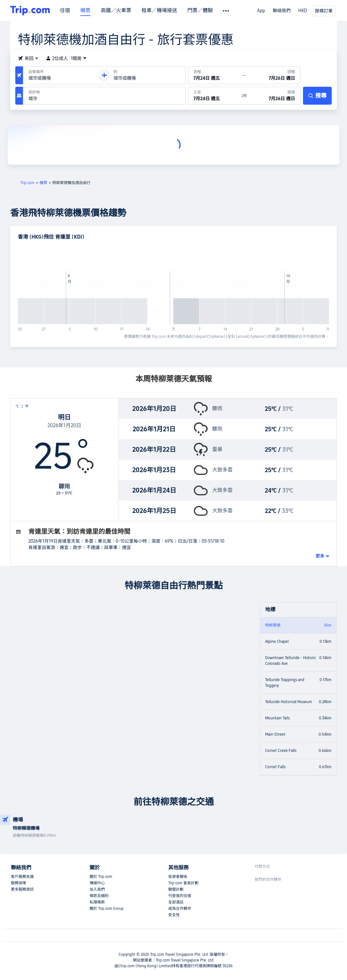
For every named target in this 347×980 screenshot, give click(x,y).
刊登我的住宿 (180, 896)
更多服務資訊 (22, 889)
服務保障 (18, 883)
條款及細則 (99, 896)
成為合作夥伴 (180, 909)
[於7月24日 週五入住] (215, 96)
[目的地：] (104, 96)
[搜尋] (317, 96)
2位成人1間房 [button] (66, 58)
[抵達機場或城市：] (145, 75)
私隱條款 (97, 902)
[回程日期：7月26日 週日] (273, 75)
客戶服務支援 (22, 877)
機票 (85, 11)
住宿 (65, 11)
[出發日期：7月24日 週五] (215, 75)
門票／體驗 (200, 11)
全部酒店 (176, 902)
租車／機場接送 (159, 11)
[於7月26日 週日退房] (274, 96)
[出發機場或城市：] (63, 75)
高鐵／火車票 (116, 11)
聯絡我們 (282, 11)
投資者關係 (178, 877)
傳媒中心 (97, 883)
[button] (28, 58)
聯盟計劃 (176, 889)
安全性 (174, 915)
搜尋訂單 (324, 11)
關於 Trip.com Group (107, 909)
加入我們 (97, 889)
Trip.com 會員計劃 (183, 883)
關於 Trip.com (101, 877)
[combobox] (62, 78)
